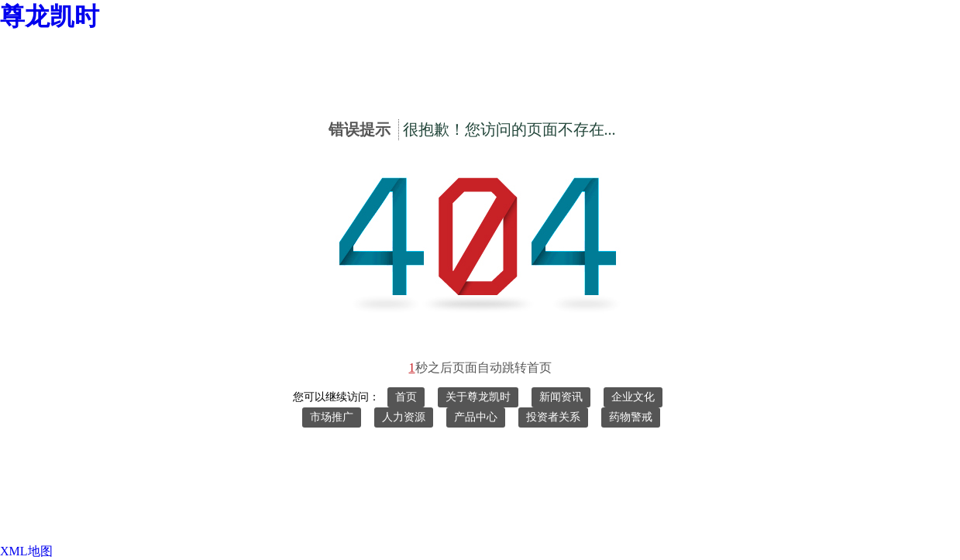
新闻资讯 (561, 397)
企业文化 (633, 397)
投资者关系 (553, 417)
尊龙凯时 (50, 16)
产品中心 (476, 417)
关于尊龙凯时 (478, 397)
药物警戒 (631, 417)
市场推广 (332, 417)
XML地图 (26, 551)
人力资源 (404, 417)
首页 (406, 397)
